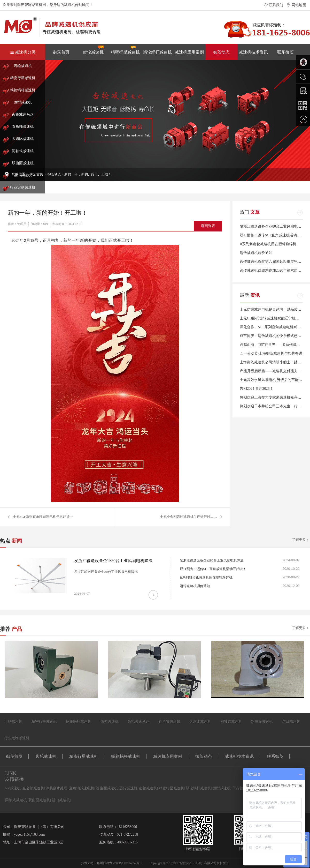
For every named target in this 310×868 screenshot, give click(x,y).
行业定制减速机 (23, 187)
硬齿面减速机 (107, 788)
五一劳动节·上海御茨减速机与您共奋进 (271, 353)
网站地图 (297, 5)
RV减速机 (13, 788)
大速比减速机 (23, 139)
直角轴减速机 (23, 127)
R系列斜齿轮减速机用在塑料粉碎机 (268, 244)
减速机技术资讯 (253, 52)
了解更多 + (300, 540)
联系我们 (274, 5)
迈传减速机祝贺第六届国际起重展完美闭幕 (274, 262)
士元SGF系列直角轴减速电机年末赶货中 (43, 517)
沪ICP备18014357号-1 (127, 863)
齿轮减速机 (93, 50)
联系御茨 (285, 52)
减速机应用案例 (189, 52)
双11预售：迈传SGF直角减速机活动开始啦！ (213, 569)
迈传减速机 (128, 788)
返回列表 (208, 226)
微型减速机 (23, 102)
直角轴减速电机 (82, 788)
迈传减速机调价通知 (256, 253)
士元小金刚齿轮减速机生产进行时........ (188, 517)
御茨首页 (61, 52)
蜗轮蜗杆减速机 (157, 52)
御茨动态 (221, 52)
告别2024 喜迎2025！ (257, 389)
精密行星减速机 (125, 50)
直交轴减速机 (33, 788)
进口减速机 (291, 721)
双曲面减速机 (23, 163)
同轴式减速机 (23, 151)
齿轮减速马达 (23, 114)
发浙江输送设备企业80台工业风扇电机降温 (274, 226)
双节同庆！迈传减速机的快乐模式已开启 (272, 336)
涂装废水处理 (57, 788)
